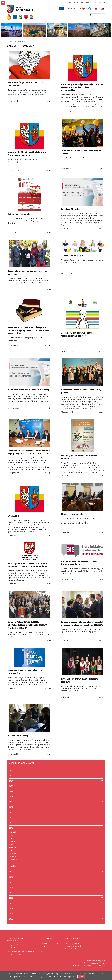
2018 (11, 812)
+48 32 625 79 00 (15, 954)
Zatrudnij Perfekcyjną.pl (72, 256)
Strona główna (11, 41)
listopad (13, 863)
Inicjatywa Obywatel (70, 209)
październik (14, 860)
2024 (11, 781)
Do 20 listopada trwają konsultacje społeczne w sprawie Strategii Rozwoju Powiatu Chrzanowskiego (82, 87)
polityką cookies (70, 977)
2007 (11, 908)
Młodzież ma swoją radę (72, 514)
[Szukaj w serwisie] (91, 15)
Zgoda (81, 977)
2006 (11, 914)
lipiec (12, 851)
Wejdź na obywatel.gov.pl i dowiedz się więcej (28, 390)
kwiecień (13, 841)
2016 (11, 823)
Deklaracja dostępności (73, 946)
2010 (11, 893)
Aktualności (22, 41)
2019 (11, 807)
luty (11, 835)
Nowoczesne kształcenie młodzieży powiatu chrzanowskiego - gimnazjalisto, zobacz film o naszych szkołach (29, 330)
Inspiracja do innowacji (18, 736)
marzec (12, 838)
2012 (11, 882)
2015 (11, 828)
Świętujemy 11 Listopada (19, 214)
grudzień (13, 866)
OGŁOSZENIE (13, 516)
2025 (11, 776)
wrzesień (13, 857)
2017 (11, 818)
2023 (11, 786)
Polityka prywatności (72, 944)
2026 (11, 770)
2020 (11, 802)
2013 (11, 877)
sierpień (13, 854)
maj (11, 844)
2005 (11, 919)
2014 (11, 872)
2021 (11, 797)
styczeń (13, 832)
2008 (11, 903)
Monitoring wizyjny (71, 948)
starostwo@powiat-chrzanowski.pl (23, 952)
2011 (11, 888)
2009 (11, 898)
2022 (11, 791)
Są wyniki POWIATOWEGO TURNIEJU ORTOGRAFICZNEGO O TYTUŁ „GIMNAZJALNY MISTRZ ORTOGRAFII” (28, 625)
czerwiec (13, 848)
